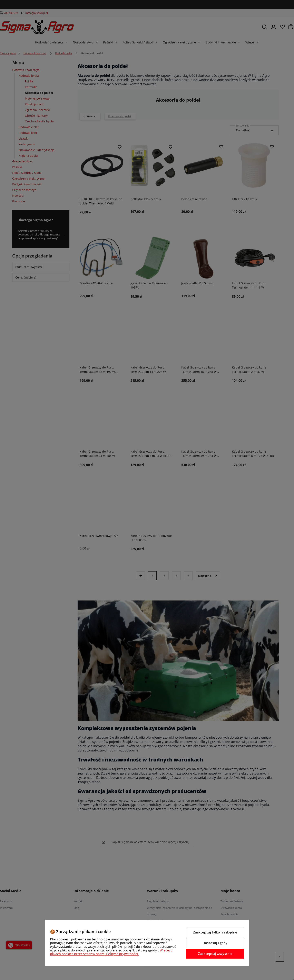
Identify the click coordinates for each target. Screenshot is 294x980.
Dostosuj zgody (215, 943)
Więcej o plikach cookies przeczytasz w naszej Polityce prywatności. (111, 952)
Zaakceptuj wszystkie (215, 954)
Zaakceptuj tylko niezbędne (215, 932)
